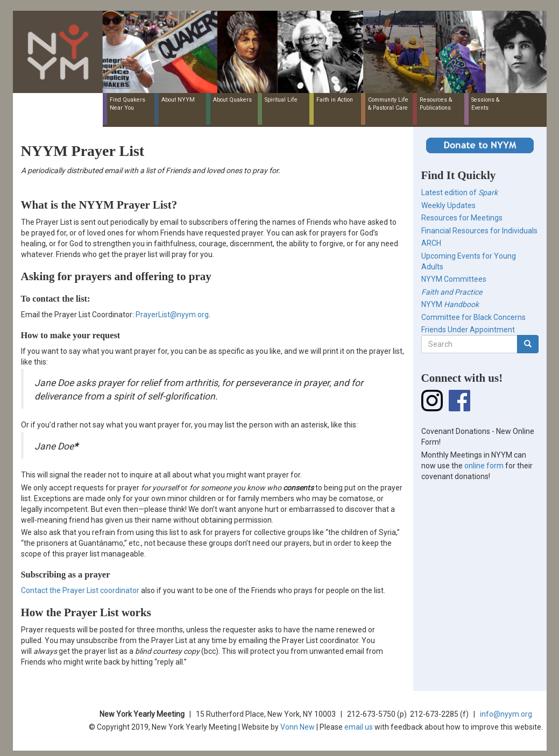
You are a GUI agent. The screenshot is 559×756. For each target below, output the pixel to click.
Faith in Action (335, 100)
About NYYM (178, 100)
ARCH (431, 243)
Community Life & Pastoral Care (388, 104)
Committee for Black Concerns (473, 317)
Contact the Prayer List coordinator (80, 590)
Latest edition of (459, 192)
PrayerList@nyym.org (172, 315)
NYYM (450, 304)
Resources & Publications (436, 104)
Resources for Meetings (462, 218)
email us (359, 727)
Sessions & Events (485, 104)
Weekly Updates (448, 205)
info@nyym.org (506, 714)
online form (484, 466)
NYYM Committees (454, 279)
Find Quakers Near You (128, 104)
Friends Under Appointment (468, 330)
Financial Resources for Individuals (479, 231)
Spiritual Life (281, 100)
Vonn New (298, 727)
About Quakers (232, 100)
